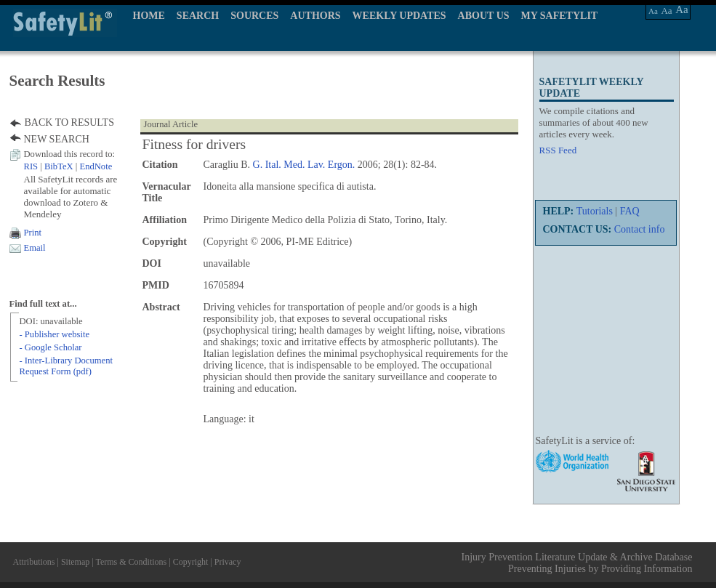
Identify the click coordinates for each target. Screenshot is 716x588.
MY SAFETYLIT (560, 16)
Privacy (228, 562)
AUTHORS (315, 16)
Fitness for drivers (194, 144)
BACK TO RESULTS (69, 122)
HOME (149, 16)
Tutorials (595, 211)
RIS (31, 166)
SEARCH (198, 16)
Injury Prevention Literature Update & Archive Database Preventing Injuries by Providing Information (577, 563)
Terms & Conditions (131, 562)
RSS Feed (558, 150)
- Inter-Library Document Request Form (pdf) (66, 366)
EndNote (96, 166)
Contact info (640, 229)
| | (68, 166)
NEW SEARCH (57, 139)
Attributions (34, 562)
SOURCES (254, 16)
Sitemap (75, 562)
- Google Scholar (51, 347)
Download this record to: (70, 154)
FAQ (630, 211)
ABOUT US (484, 16)
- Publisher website (55, 334)
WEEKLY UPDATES (399, 16)
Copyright (191, 562)
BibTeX (59, 166)
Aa (653, 11)
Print (33, 233)
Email (35, 248)
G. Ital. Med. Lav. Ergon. (304, 165)
